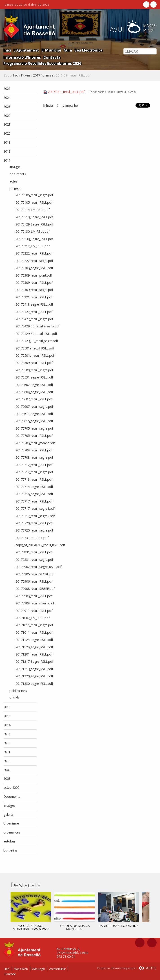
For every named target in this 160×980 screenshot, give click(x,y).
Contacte (10, 974)
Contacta (52, 57)
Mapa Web (21, 969)
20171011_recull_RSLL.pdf (64, 92)
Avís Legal (38, 969)
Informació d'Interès (22, 57)
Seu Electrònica (88, 50)
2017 (37, 75)
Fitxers (26, 75)
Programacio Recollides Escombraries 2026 (42, 63)
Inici (7, 50)
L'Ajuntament (26, 50)
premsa (48, 75)
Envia (49, 105)
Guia (68, 50)
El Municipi (51, 50)
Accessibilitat (58, 969)
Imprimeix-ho (68, 105)
